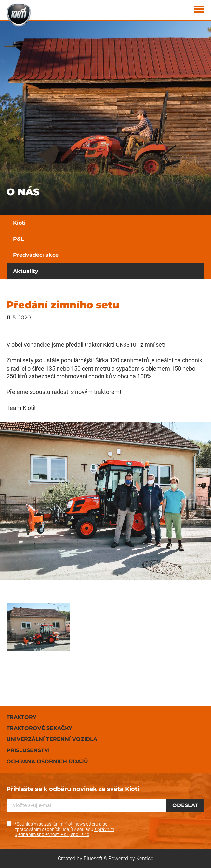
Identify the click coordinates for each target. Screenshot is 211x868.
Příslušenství (28, 750)
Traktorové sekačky (39, 728)
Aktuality (26, 271)
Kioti (19, 223)
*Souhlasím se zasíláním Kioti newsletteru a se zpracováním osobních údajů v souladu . (64, 829)
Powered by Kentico (131, 858)
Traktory (21, 717)
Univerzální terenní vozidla (52, 739)
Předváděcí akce (36, 255)
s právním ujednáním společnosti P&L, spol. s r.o (64, 832)
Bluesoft (93, 858)
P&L (19, 239)
